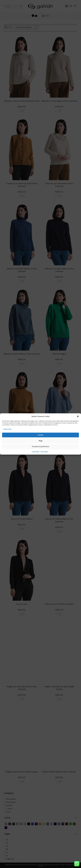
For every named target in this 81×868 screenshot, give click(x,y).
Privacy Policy (44, 451)
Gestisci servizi (7, 429)
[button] (78, 416)
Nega (41, 441)
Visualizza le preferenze (40, 447)
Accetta (41, 435)
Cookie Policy (36, 451)
